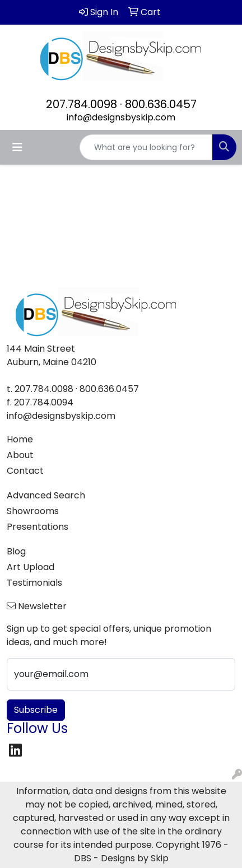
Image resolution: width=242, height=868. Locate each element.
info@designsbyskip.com (121, 117)
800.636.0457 (161, 104)
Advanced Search (46, 495)
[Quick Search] (146, 147)
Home (20, 439)
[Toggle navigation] (17, 147)
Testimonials (34, 583)
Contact (25, 471)
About (20, 455)
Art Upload (31, 567)
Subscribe (36, 710)
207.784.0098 (82, 104)
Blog (16, 551)
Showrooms (33, 511)
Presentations (38, 527)
